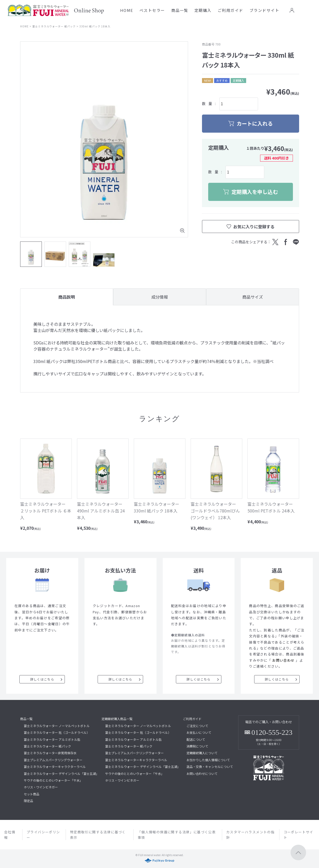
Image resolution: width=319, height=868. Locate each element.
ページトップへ (298, 852)
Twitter (275, 242)
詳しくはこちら (42, 679)
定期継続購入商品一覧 (117, 719)
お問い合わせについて (202, 773)
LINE (296, 242)
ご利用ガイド (231, 10)
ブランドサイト (264, 10)
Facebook (286, 242)
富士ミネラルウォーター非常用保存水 (50, 753)
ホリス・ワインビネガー (41, 787)
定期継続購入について (202, 753)
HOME (127, 10)
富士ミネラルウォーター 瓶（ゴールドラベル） (57, 732)
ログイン (292, 10)
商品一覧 (180, 10)
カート (314, 10)
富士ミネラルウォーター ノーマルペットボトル (57, 726)
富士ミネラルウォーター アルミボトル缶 (52, 739)
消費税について (197, 746)
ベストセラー (152, 10)
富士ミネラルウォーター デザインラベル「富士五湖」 (61, 773)
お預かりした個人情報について (208, 760)
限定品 (28, 801)
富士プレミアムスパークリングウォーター (53, 760)
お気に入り (303, 10)
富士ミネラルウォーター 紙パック (54, 26)
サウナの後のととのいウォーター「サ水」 (53, 780)
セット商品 (32, 794)
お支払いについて (199, 732)
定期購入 (203, 10)
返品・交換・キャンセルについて (210, 767)
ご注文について (197, 726)
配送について (196, 739)
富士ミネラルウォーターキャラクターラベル (55, 767)
